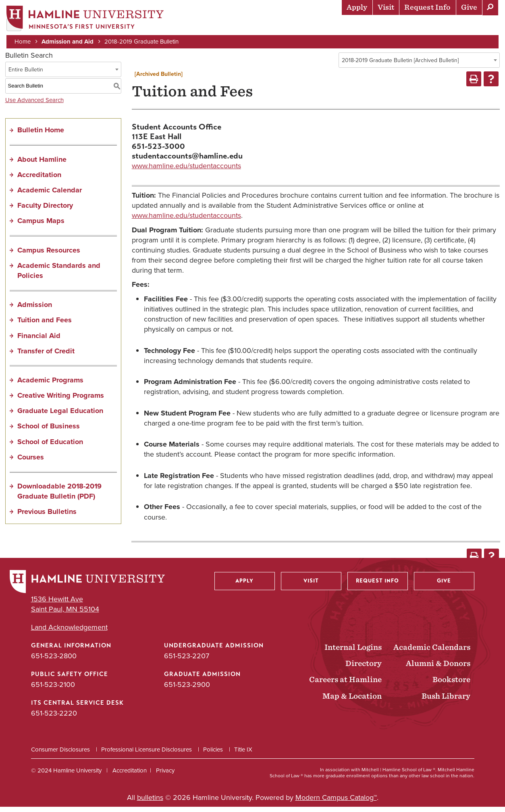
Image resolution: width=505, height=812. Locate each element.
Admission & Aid (211, 26)
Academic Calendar (50, 195)
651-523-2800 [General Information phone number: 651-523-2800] (54, 661)
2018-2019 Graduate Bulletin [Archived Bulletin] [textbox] (400, 66)
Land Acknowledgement (69, 632)
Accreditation (39, 180)
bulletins (150, 802)
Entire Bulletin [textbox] (26, 74)
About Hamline (469, 26)
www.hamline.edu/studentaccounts (186, 171)
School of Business (49, 431)
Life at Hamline (324, 26)
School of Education (50, 447)
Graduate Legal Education (60, 416)
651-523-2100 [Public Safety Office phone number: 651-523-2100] (53, 690)
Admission (35, 310)
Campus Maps (41, 226)
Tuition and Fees (45, 325)
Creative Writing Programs (61, 401)
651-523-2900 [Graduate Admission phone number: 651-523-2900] (187, 690)
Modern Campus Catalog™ (336, 802)
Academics (268, 26)
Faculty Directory (45, 211)
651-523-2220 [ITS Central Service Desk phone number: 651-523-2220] (54, 718)
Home (24, 41)
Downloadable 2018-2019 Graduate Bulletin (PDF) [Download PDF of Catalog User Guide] (59, 496)
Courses (31, 462)
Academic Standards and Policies (59, 275)
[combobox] (419, 65)
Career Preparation (397, 26)
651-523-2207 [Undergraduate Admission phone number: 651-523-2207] (187, 661)
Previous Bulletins (47, 517)
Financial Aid (39, 340)
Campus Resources (49, 255)
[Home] (87, 19)
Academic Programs (50, 385)
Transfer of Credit (46, 356)
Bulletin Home (41, 135)
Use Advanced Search (34, 105)
